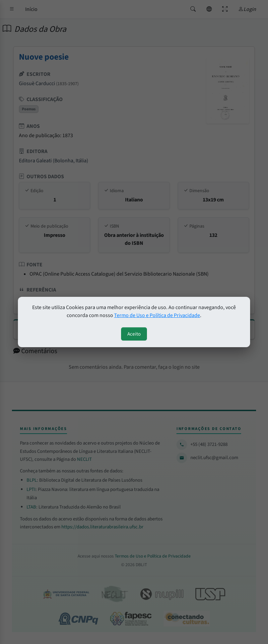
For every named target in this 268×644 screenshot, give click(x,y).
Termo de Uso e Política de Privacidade (157, 315)
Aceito (134, 334)
